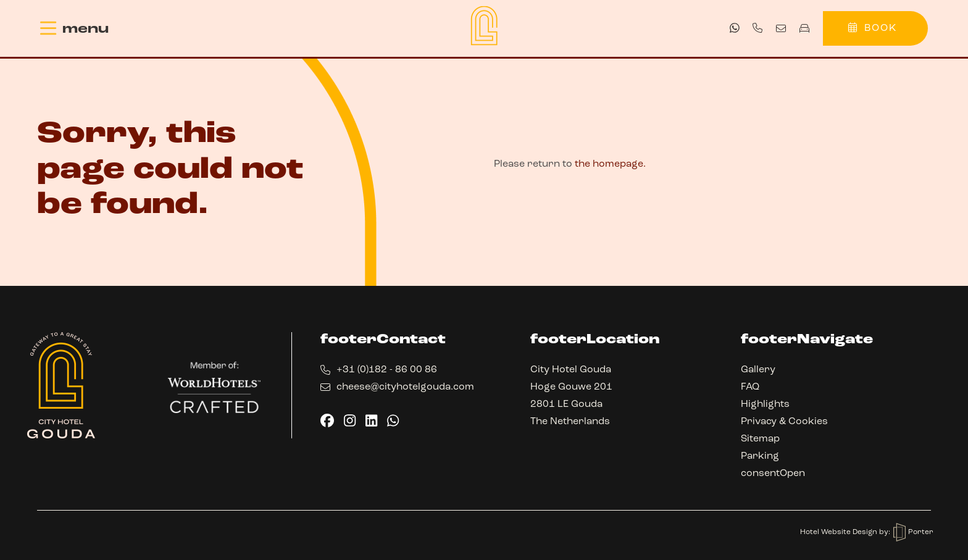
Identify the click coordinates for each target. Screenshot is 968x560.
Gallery (758, 370)
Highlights (765, 404)
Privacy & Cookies (784, 422)
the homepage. (610, 164)
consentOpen (773, 474)
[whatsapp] (735, 28)
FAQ (750, 387)
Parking (760, 456)
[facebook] (327, 420)
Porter (913, 532)
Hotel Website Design (840, 532)
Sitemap (760, 439)
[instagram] (350, 420)
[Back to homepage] (484, 25)
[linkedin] (371, 420)
